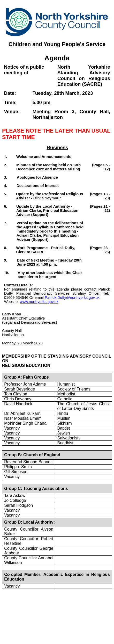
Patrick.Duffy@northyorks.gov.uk (72, 298)
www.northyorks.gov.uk (39, 302)
